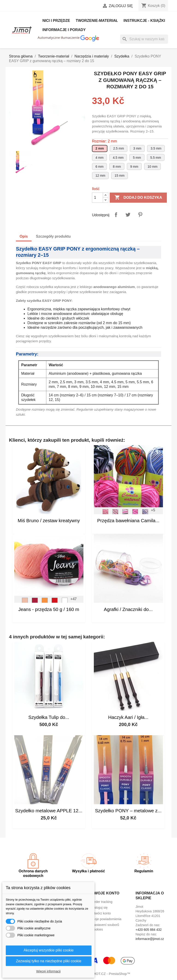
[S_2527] (125, 513)
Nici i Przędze (56, 21)
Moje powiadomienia (107, 919)
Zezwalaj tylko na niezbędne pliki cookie (49, 961)
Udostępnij (116, 215)
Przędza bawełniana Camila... (128, 521)
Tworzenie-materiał (97, 21)
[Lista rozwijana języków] (49, 6)
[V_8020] (35, 602)
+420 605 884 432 (149, 930)
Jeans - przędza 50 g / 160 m (49, 609)
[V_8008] (55, 602)
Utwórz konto (101, 913)
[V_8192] (45, 602)
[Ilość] (97, 198)
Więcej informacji (48, 971)
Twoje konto (106, 893)
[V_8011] (25, 602)
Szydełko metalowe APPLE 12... (49, 811)
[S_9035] (145, 513)
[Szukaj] (144, 39)
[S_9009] (135, 513)
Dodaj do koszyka (138, 198)
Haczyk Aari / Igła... (128, 717)
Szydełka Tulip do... (49, 717)
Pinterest (140, 215)
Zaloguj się (100, 908)
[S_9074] (115, 513)
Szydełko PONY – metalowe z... (128, 811)
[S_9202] (106, 513)
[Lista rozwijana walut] (82, 6)
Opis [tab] (24, 236)
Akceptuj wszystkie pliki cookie (49, 950)
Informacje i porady (64, 30)
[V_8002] (65, 602)
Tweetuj (128, 215)
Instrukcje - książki (144, 21)
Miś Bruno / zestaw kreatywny (49, 521)
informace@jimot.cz (150, 939)
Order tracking (102, 902)
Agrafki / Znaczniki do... (128, 609)
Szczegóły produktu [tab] (53, 236)
